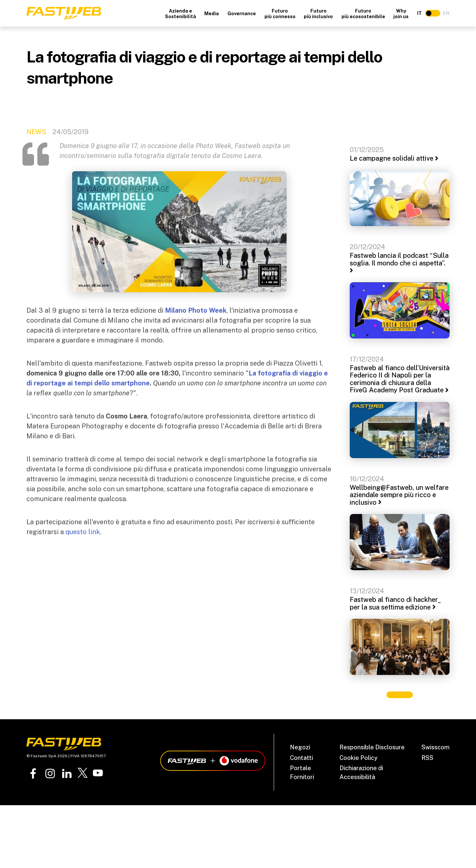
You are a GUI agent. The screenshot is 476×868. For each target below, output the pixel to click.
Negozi (300, 747)
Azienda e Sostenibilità (180, 14)
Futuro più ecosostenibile (363, 14)
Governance (242, 14)
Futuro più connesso (280, 14)
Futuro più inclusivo (318, 14)
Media (212, 14)
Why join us (401, 14)
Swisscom (436, 747)
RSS (427, 758)
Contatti (301, 758)
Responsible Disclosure (372, 747)
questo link (83, 532)
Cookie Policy (358, 758)
